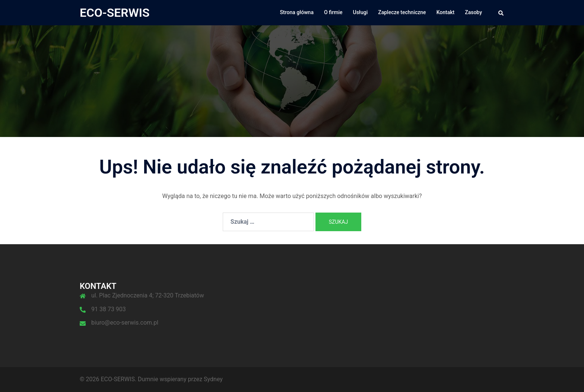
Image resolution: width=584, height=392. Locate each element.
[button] (501, 13)
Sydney (213, 379)
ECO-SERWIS (115, 13)
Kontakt (446, 12)
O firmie (333, 12)
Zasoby (473, 12)
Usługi (361, 12)
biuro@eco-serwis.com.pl (125, 323)
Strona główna (297, 12)
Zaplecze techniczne (402, 12)
